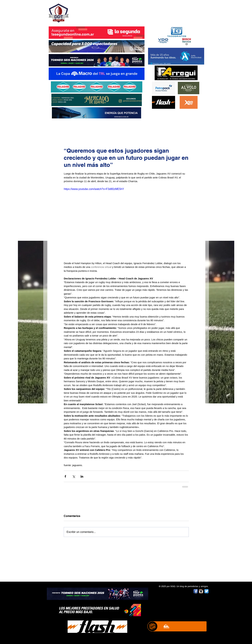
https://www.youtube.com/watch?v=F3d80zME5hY (94, 189)
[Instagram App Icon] (201, 591)
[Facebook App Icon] (196, 591)
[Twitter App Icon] (206, 591)
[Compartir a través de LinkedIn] (82, 476)
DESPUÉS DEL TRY (94, 11)
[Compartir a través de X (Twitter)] (74, 476)
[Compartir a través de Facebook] (65, 476)
